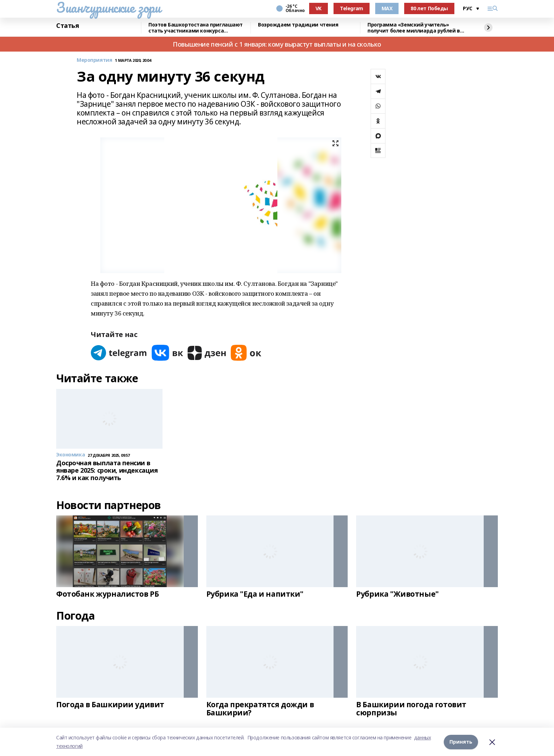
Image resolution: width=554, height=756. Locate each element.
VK (319, 8)
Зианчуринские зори (108, 7)
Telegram (352, 8)
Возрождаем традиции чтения (298, 25)
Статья (67, 26)
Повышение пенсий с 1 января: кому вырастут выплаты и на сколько (277, 44)
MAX (387, 8)
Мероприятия (94, 60)
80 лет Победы (429, 8)
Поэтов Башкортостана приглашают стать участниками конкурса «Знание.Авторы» (196, 28)
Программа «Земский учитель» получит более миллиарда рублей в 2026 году (414, 28)
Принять (461, 742)
